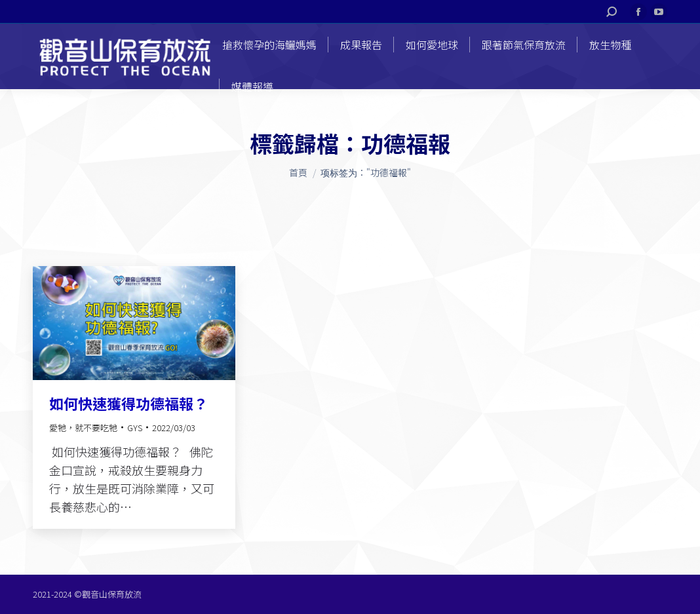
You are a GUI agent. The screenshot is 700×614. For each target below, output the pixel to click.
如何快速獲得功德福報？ (128, 403)
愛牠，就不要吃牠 (83, 428)
